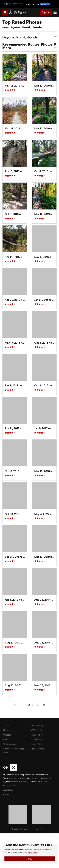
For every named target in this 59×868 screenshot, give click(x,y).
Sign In (46, 12)
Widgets (7, 735)
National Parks (37, 749)
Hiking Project (37, 735)
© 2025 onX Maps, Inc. (21, 829)
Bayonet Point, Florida (29, 37)
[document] (29, 855)
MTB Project (36, 730)
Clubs (6, 739)
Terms (36, 829)
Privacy (44, 829)
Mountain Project (38, 725)
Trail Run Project (38, 739)
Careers (7, 794)
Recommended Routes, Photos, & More (29, 46)
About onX (8, 790)
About (6, 725)
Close (30, 859)
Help (5, 730)
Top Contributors (11, 744)
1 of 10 (30, 705)
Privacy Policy (33, 853)
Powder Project (37, 744)
